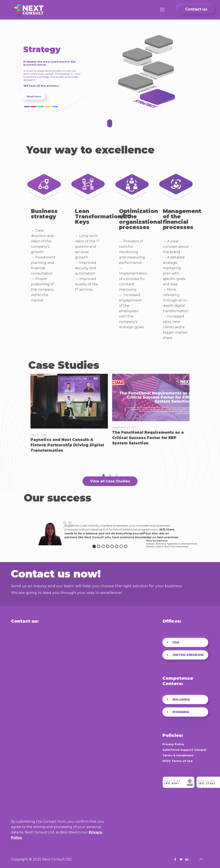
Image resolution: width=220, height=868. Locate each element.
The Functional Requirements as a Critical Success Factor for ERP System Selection (148, 438)
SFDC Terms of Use (178, 761)
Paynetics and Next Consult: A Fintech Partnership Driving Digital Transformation (67, 445)
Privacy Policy (173, 744)
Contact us (196, 9)
